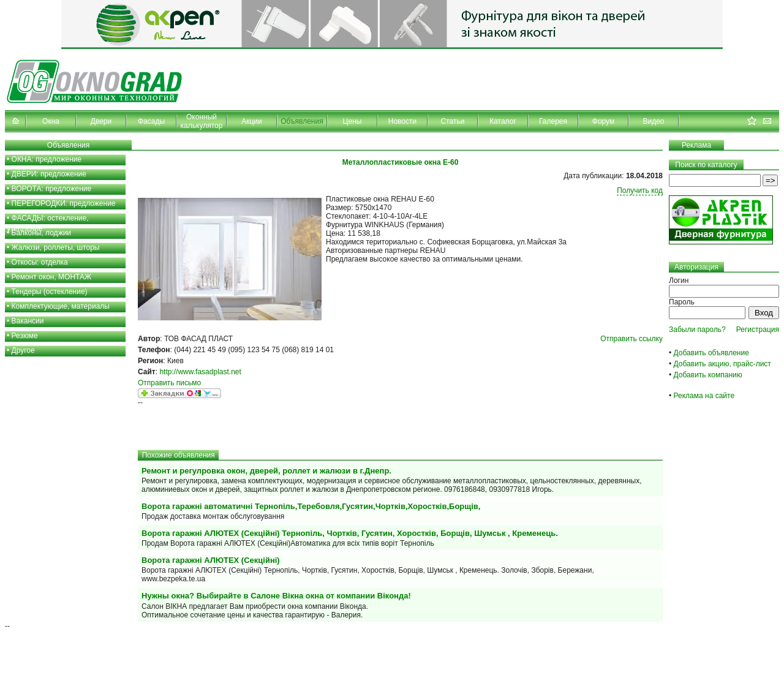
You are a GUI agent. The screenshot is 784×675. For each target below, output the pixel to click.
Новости (402, 121)
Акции (252, 121)
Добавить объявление (711, 353)
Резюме (25, 336)
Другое (23, 350)
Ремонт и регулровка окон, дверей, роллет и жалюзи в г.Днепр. (266, 471)
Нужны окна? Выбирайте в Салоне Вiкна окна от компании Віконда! (276, 596)
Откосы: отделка (40, 262)
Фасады (151, 121)
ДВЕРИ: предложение (49, 174)
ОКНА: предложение (47, 159)
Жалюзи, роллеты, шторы (56, 247)
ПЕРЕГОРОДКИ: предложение (64, 203)
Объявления (302, 121)
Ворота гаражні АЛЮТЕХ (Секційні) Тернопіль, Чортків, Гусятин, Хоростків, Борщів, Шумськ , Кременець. (350, 533)
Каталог (503, 121)
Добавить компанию (708, 375)
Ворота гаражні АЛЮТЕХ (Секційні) (211, 560)
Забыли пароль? (697, 330)
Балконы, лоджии (42, 233)
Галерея (553, 121)
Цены (352, 121)
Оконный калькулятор (202, 121)
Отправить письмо (169, 383)
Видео (653, 121)
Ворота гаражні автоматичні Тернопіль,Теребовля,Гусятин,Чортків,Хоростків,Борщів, (311, 506)
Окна (51, 121)
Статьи (453, 121)
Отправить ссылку (631, 339)
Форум (603, 121)
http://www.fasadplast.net (200, 372)
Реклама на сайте (704, 396)
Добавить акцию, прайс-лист (722, 364)
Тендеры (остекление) (50, 292)
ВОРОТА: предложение (52, 189)
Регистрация (758, 330)
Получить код (640, 190)
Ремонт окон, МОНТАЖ (52, 277)
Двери (101, 121)
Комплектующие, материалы (61, 306)
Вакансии (28, 321)
